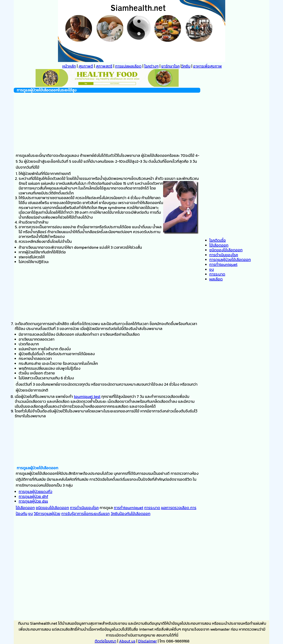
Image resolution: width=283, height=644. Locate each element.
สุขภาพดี (86, 66)
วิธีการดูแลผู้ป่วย (47, 514)
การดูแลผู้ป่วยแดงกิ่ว (35, 492)
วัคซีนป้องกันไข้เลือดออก (130, 514)
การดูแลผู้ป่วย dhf (33, 496)
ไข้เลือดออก (25, 508)
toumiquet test (87, 396)
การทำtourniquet (129, 508)
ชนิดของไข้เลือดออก (52, 508)
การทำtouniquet (223, 264)
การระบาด (152, 508)
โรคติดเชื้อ (218, 240)
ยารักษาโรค (170, 66)
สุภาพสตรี (104, 66)
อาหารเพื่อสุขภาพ (208, 66)
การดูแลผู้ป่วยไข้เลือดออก (230, 260)
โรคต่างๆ (151, 66)
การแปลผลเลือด (128, 66)
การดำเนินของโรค (84, 508)
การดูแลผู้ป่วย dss (33, 501)
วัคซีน (186, 66)
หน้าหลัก (69, 66)
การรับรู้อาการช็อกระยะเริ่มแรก (85, 514)
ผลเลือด (216, 279)
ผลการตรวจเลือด (176, 508)
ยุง (31, 514)
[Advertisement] (107, 120)
